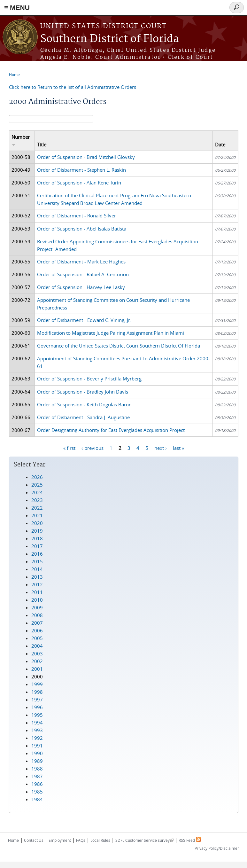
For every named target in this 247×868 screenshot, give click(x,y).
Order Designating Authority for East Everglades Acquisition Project (111, 430)
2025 (37, 485)
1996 (37, 707)
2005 (37, 638)
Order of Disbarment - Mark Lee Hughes (81, 262)
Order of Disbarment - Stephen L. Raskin (81, 170)
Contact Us (34, 840)
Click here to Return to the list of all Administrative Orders (73, 87)
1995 (37, 715)
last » (178, 448)
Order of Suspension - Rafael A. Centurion (83, 274)
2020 (37, 523)
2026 (37, 477)
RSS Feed (190, 840)
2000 (37, 676)
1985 (37, 792)
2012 (37, 584)
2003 (37, 653)
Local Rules (100, 840)
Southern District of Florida (110, 39)
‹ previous (93, 448)
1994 (37, 723)
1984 (37, 799)
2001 (37, 669)
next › (161, 448)
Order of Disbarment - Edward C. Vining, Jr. (84, 320)
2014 (37, 569)
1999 (37, 684)
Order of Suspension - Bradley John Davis (83, 392)
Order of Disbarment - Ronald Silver (77, 215)
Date (220, 145)
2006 (37, 630)
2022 (37, 508)
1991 (37, 746)
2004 (37, 646)
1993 (37, 730)
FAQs (81, 840)
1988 (37, 769)
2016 (37, 554)
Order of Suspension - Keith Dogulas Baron (84, 404)
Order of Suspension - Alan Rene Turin (79, 183)
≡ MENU (17, 8)
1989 (37, 761)
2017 (37, 546)
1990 (37, 753)
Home (14, 74)
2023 (37, 500)
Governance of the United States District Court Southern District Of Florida (119, 346)
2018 (37, 538)
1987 (37, 776)
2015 (37, 561)
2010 (37, 600)
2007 (37, 623)
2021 (37, 515)
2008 (37, 615)
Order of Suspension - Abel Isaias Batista (82, 229)
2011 (37, 592)
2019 (37, 531)
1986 (37, 784)
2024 (37, 492)
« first (69, 448)
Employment (60, 840)
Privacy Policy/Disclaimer (217, 848)
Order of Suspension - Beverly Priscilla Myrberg (89, 379)
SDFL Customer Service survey (144, 840)
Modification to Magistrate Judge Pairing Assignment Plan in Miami (111, 333)
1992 (37, 738)
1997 (37, 700)
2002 (37, 661)
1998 (37, 692)
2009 (37, 607)
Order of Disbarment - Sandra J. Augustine (83, 417)
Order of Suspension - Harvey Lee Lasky (81, 287)
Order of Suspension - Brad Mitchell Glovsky (86, 157)
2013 (37, 577)
